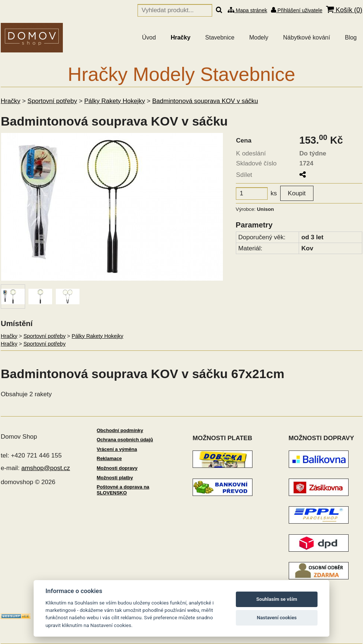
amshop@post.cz (46, 468)
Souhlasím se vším (277, 599)
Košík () (344, 10)
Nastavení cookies (277, 618)
